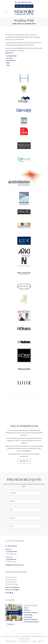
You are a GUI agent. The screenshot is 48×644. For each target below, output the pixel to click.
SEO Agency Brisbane (24, 639)
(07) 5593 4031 (12, 559)
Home (14, 24)
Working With (11, 61)
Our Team (9, 58)
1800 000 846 (11, 546)
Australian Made (11, 56)
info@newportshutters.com (15, 565)
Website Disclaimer (11, 641)
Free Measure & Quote (31, 622)
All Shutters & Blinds (31, 613)
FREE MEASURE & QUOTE (24, 6)
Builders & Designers (31, 620)
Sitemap (40, 641)
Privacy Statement (23, 641)
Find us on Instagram (12, 590)
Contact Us (11, 624)
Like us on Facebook (12, 587)
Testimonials (28, 615)
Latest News (28, 617)
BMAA (8, 63)
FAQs (8, 65)
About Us (21, 24)
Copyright (33, 641)
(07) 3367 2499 (12, 552)
